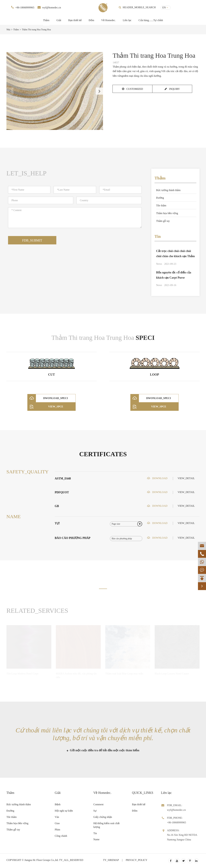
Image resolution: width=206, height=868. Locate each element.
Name (96, 839)
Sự (95, 811)
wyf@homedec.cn (51, 7)
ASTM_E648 (63, 478)
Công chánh (61, 836)
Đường (160, 198)
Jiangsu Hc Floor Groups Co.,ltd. (41, 860)
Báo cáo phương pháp (73, 538)
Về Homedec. (108, 20)
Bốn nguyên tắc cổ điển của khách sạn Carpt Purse (174, 275)
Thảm (46, 20)
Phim (57, 830)
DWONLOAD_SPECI (48, 398)
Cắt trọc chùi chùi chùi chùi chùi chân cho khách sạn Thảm (175, 254)
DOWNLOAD (157, 478)
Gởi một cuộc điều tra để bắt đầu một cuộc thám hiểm (103, 750)
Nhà (8, 30)
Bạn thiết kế (75, 20)
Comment (98, 804)
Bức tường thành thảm (168, 190)
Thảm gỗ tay (163, 221)
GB (57, 506)
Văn (57, 817)
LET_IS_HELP (26, 173)
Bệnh (58, 804)
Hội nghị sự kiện (64, 811)
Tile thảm (161, 205)
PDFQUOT (62, 492)
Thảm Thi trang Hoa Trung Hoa (36, 30)
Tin (158, 236)
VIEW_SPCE (45, 407)
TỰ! (57, 523)
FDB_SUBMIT (32, 240)
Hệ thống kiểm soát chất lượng (106, 825)
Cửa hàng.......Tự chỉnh (151, 20)
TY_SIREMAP (111, 860)
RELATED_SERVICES (37, 611)
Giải (59, 20)
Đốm (91, 20)
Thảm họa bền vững (167, 213)
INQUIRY (172, 89)
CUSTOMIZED (133, 89)
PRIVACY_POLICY (136, 860)
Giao (57, 823)
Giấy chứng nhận (103, 817)
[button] (99, 91)
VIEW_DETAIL (186, 478)
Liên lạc (127, 20)
